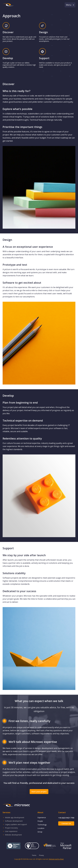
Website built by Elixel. (56, 859)
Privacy (41, 855)
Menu (70, 5)
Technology (42, 825)
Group (40, 832)
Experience (42, 817)
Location (41, 828)
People (40, 821)
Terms (34, 855)
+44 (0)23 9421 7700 (66, 818)
